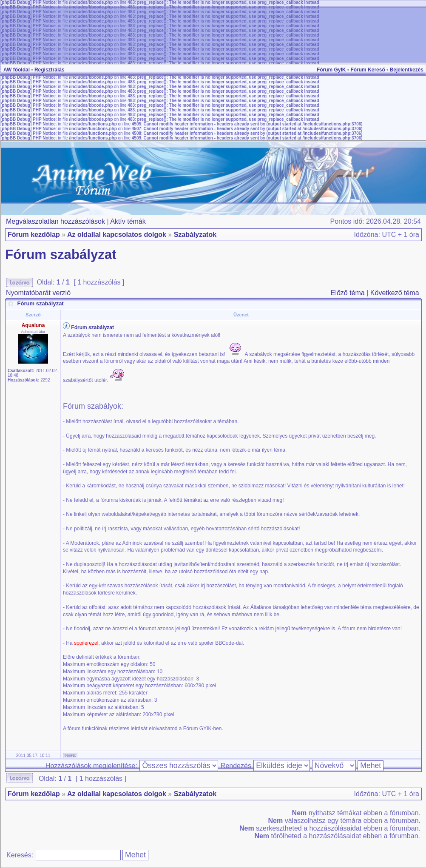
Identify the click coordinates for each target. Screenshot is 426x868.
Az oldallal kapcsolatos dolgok (117, 235)
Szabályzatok (195, 235)
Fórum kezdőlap (34, 235)
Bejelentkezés (407, 70)
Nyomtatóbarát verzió (38, 293)
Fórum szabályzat (61, 255)
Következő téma (395, 293)
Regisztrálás (50, 70)
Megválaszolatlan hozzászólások (55, 221)
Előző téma (348, 293)
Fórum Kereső (368, 70)
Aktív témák (128, 221)
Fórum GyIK (331, 70)
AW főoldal (17, 70)
